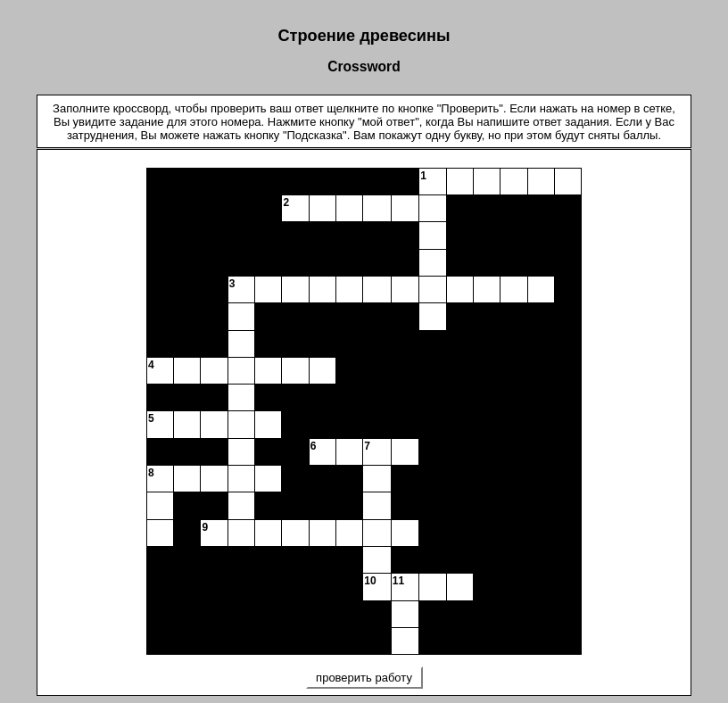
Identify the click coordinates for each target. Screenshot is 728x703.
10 (370, 581)
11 (398, 581)
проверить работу (364, 678)
